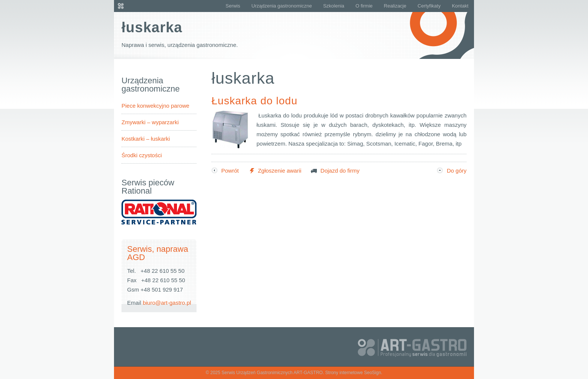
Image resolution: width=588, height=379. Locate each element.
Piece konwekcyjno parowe (155, 106)
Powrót (225, 171)
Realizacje (395, 6)
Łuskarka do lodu (254, 101)
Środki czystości (142, 155)
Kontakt (460, 6)
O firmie (364, 6)
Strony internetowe (344, 373)
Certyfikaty (429, 6)
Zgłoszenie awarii (275, 171)
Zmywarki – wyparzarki (150, 122)
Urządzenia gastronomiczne (282, 6)
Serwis (233, 6)
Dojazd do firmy (335, 171)
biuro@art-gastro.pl (167, 303)
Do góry (452, 171)
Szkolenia (334, 6)
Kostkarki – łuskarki (146, 139)
